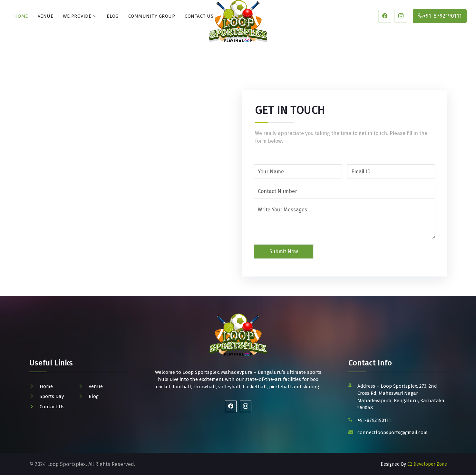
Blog (113, 16)
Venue (46, 16)
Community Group (152, 16)
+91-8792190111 (374, 420)
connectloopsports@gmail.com (393, 432)
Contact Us (199, 16)
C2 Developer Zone (427, 464)
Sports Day (52, 396)
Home (21, 16)
